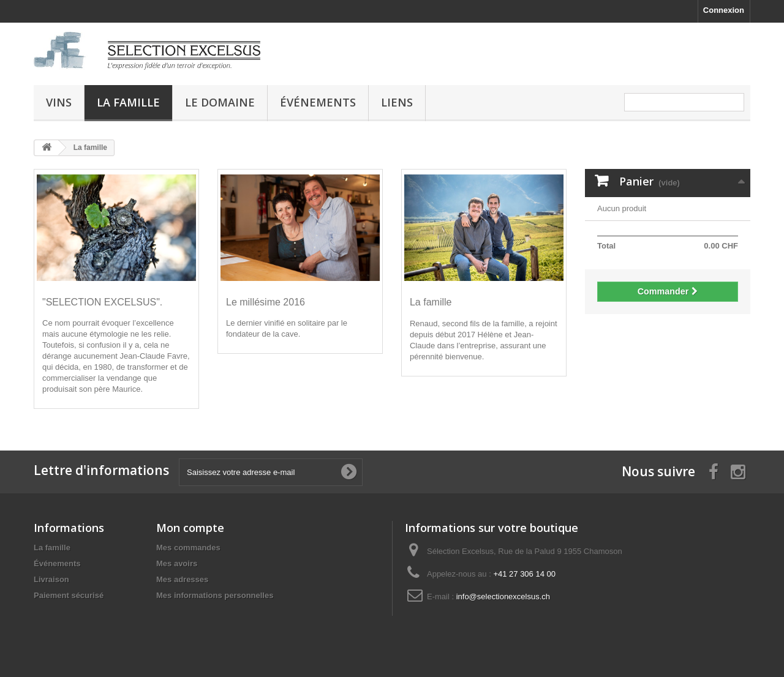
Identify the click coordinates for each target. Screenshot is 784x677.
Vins (59, 102)
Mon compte (190, 528)
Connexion (724, 10)
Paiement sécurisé (69, 595)
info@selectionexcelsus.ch (503, 597)
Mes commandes (188, 548)
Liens (397, 102)
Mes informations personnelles (215, 595)
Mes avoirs (177, 563)
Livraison (51, 579)
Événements (318, 102)
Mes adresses (182, 579)
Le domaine (220, 102)
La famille (128, 102)
